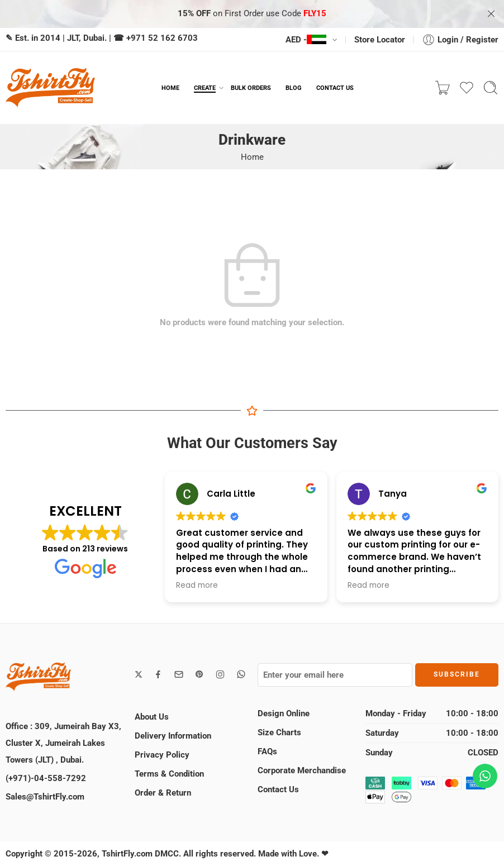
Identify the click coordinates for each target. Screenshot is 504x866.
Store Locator (380, 40)
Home (252, 157)
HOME (170, 88)
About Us (152, 717)
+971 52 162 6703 (162, 38)
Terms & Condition (169, 774)
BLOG (294, 88)
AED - (306, 40)
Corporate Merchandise (302, 770)
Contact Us (278, 789)
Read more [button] (197, 586)
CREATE (205, 88)
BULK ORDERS (251, 88)
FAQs (267, 751)
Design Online (284, 713)
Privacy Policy (162, 755)
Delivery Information (173, 736)
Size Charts (279, 732)
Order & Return (163, 793)
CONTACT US (335, 88)
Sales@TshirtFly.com (45, 797)
